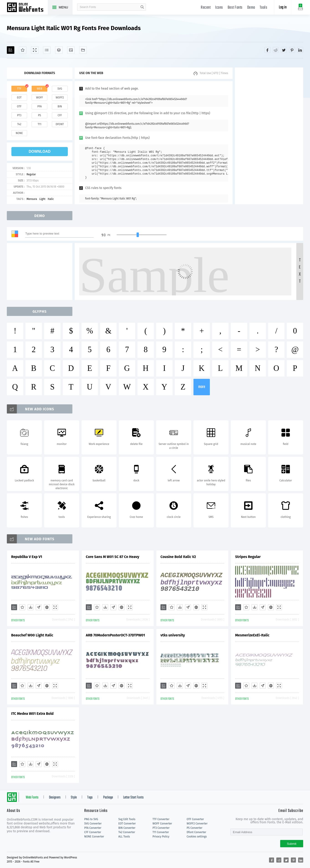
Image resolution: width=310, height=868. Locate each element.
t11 (39, 124)
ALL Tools (124, 837)
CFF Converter (93, 832)
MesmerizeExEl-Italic (252, 635)
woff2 (60, 98)
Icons (219, 8)
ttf (19, 89)
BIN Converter (127, 828)
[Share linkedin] (300, 50)
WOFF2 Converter (197, 824)
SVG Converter (93, 824)
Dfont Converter (196, 832)
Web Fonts (32, 798)
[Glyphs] (47, 50)
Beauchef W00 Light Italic (32, 635)
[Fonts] (83, 50)
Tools (264, 8)
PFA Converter (93, 828)
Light (42, 199)
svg (60, 89)
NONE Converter (94, 837)
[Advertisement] (269, 136)
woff (39, 98)
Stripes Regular (248, 557)
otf (19, 106)
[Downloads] (30, 607)
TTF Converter (161, 819)
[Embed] (47, 607)
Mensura (32, 199)
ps (39, 115)
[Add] (11, 50)
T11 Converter (161, 832)
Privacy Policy (161, 837)
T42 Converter (127, 832)
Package (108, 798)
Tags (90, 798)
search (142, 7)
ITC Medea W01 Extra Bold (32, 714)
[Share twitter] (284, 50)
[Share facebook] (267, 50)
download (40, 151)
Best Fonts (235, 8)
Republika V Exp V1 (27, 557)
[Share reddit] (276, 50)
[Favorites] (23, 50)
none (19, 133)
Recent (206, 8)
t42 (19, 124)
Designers (55, 798)
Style (74, 798)
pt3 (19, 115)
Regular (31, 174)
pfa (39, 106)
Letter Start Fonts (133, 798)
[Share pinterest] (292, 50)
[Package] (59, 50)
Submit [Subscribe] (292, 844)
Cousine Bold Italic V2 (178, 557)
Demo (251, 8)
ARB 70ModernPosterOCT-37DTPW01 (115, 635)
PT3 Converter (161, 828)
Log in (283, 7)
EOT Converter (127, 824)
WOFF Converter (162, 824)
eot (19, 98)
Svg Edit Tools (127, 819)
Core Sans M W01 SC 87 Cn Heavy (112, 557)
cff (60, 115)
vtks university (173, 635)
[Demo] (35, 50)
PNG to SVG (91, 819)
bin (60, 106)
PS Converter (194, 828)
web (40, 89)
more (202, 387)
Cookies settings (197, 837)
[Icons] (71, 50)
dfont (60, 124)
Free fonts (27, 8)
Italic (51, 199)
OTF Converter (195, 819)
